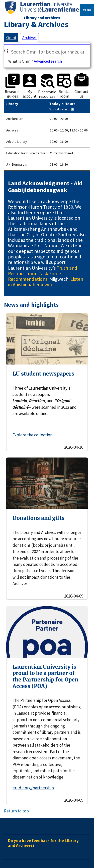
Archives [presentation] (29, 37)
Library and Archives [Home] (42, 18)
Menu (87, 10)
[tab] (11, 37)
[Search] (6, 51)
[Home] (42, 14)
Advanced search (48, 61)
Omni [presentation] (11, 37)
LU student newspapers (43, 374)
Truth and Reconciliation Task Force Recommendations (43, 273)
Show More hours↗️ (62, 109)
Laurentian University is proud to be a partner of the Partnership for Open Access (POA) (45, 676)
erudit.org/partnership (33, 788)
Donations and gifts (38, 518)
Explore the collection (32, 435)
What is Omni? (21, 61)
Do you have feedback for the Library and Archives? (43, 843)
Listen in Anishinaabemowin (46, 282)
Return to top (16, 811)
